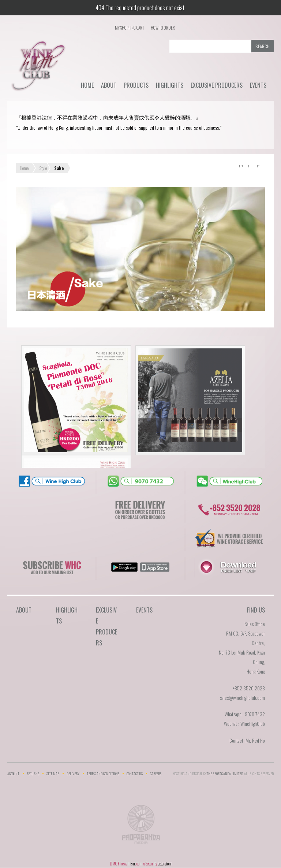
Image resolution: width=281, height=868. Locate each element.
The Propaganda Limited (141, 827)
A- (257, 166)
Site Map (53, 774)
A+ (241, 166)
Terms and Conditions (103, 774)
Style (43, 168)
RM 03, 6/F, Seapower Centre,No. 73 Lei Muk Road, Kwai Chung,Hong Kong (242, 652)
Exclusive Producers (217, 85)
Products (136, 85)
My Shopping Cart (130, 28)
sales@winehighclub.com (242, 698)
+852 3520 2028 (249, 688)
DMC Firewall (120, 864)
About (109, 85)
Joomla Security (146, 864)
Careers (156, 774)
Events (258, 85)
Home (87, 85)
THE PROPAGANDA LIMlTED (225, 774)
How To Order (163, 28)
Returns (33, 774)
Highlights (170, 85)
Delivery (73, 774)
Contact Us (135, 774)
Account (13, 774)
